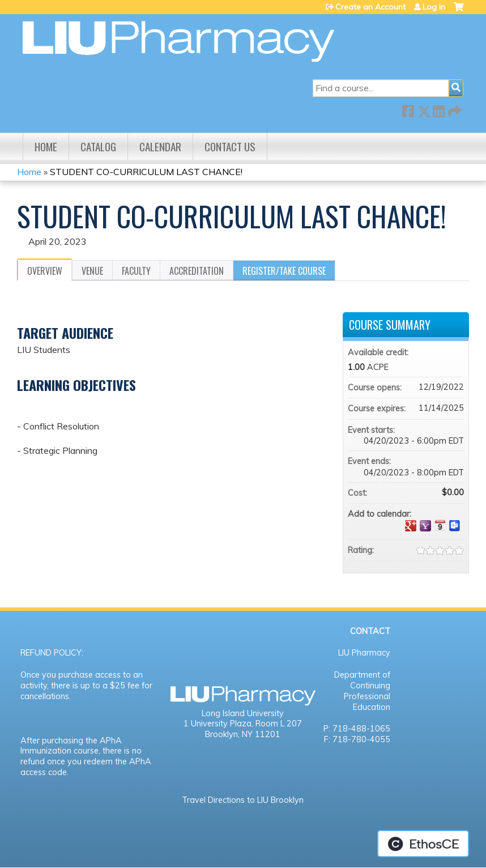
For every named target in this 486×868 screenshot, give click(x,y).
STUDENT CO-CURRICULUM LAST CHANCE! (146, 172)
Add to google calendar (411, 526)
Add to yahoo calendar (425, 526)
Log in (434, 7)
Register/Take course (284, 271)
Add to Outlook (455, 526)
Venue (92, 271)
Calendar (160, 146)
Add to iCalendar (440, 525)
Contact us (230, 146)
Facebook (408, 109)
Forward (454, 109)
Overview (45, 271)
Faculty (136, 271)
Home (46, 146)
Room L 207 (279, 724)
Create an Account (370, 7)
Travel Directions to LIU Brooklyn (243, 800)
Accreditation (197, 271)
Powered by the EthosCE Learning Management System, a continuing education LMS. (423, 844)
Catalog (98, 146)
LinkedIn (438, 109)
